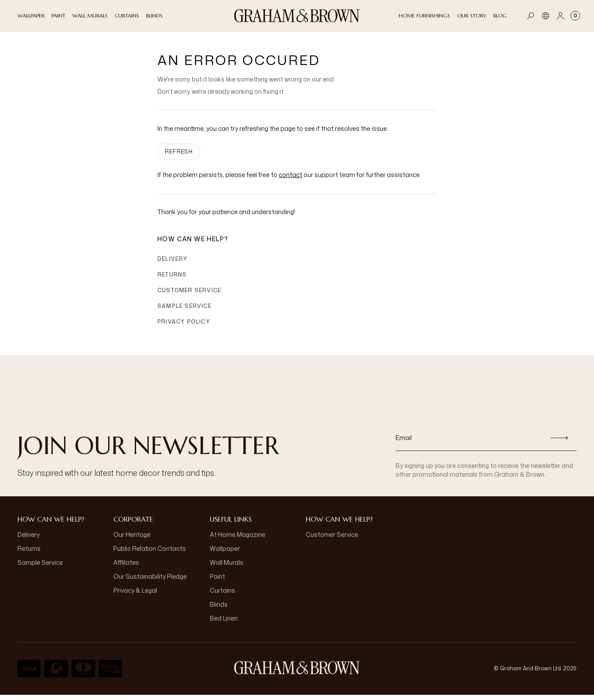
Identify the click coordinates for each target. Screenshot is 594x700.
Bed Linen (224, 623)
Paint (217, 582)
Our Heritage (132, 540)
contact (290, 180)
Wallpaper (225, 554)
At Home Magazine (237, 540)
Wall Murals (227, 568)
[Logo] (297, 16)
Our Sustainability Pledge (150, 582)
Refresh (179, 157)
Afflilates (126, 568)
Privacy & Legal (135, 596)
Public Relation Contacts (150, 554)
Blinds (219, 610)
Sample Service (184, 311)
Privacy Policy (184, 327)
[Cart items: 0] (575, 16)
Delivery (173, 264)
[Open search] (531, 16)
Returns (172, 280)
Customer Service (189, 295)
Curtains (222, 596)
